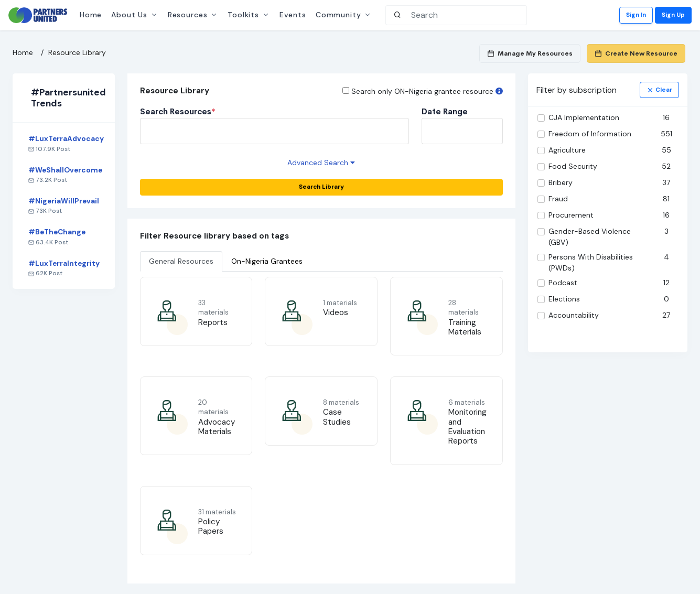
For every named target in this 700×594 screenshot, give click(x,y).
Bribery (561, 182)
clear (659, 90)
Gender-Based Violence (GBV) (590, 237)
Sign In (636, 15)
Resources (188, 15)
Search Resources (178, 112)
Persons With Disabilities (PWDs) (591, 262)
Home (91, 15)
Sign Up (673, 15)
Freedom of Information (590, 134)
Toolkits (243, 15)
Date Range (445, 112)
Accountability (574, 315)
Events (293, 15)
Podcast (563, 283)
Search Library (321, 187)
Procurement (571, 215)
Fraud (558, 199)
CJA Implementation (584, 117)
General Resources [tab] (181, 261)
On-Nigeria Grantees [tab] (267, 261)
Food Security (573, 166)
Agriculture (567, 150)
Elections (564, 299)
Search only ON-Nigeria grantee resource (427, 91)
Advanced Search (321, 163)
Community (338, 15)
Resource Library (77, 52)
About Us (129, 15)
